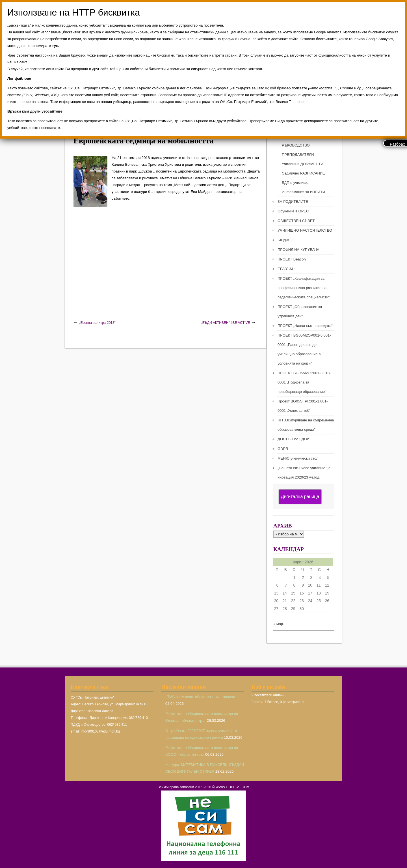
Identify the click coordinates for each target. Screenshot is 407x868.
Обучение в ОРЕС (293, 211)
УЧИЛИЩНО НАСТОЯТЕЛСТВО (305, 230)
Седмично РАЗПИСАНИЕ (303, 173)
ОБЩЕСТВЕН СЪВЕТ (296, 221)
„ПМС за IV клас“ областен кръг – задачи (200, 697)
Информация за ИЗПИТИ (303, 192)
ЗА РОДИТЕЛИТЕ (293, 202)
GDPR (283, 449)
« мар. (279, 624)
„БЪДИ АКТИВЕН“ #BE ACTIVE (226, 323)
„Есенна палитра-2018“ (97, 323)
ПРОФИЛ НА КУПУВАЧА (298, 250)
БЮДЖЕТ (286, 240)
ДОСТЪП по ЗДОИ (294, 439)
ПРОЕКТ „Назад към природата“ (305, 326)
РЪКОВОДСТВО (296, 145)
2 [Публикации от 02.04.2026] (303, 578)
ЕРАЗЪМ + (287, 269)
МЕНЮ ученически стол (298, 458)
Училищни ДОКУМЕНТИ (303, 164)
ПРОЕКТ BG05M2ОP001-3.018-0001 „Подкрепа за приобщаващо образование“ (304, 382)
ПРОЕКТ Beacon (292, 259)
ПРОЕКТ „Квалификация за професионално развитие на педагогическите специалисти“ (304, 288)
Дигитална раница (300, 497)
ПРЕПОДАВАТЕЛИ (298, 155)
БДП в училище (295, 183)
